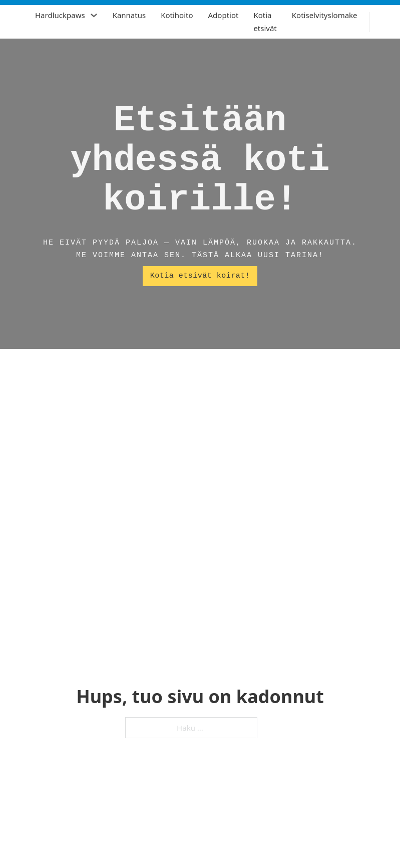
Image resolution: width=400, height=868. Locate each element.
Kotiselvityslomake (325, 15)
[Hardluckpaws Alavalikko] (94, 15)
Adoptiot (224, 15)
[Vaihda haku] (385, 22)
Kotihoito (177, 15)
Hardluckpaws (60, 15)
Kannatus (129, 15)
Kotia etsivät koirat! (200, 276)
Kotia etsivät (265, 22)
